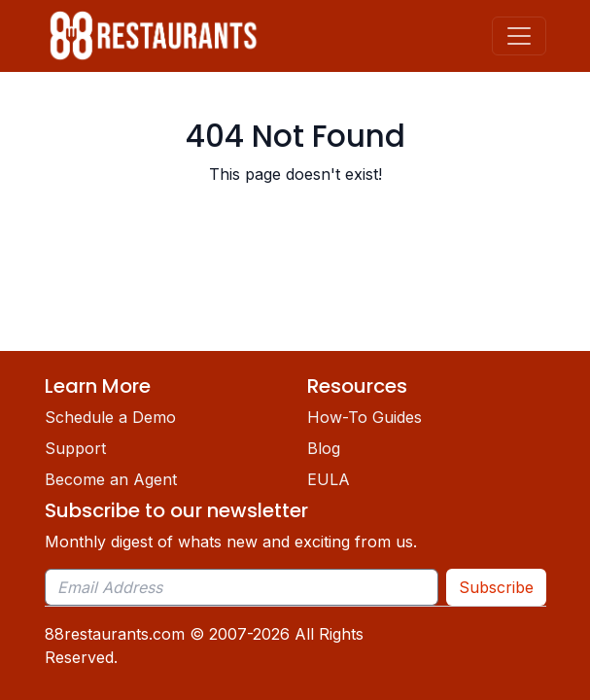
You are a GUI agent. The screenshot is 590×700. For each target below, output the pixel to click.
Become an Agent (111, 479)
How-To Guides (364, 417)
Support (75, 448)
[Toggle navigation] (519, 36)
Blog (324, 448)
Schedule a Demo (110, 417)
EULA (329, 479)
